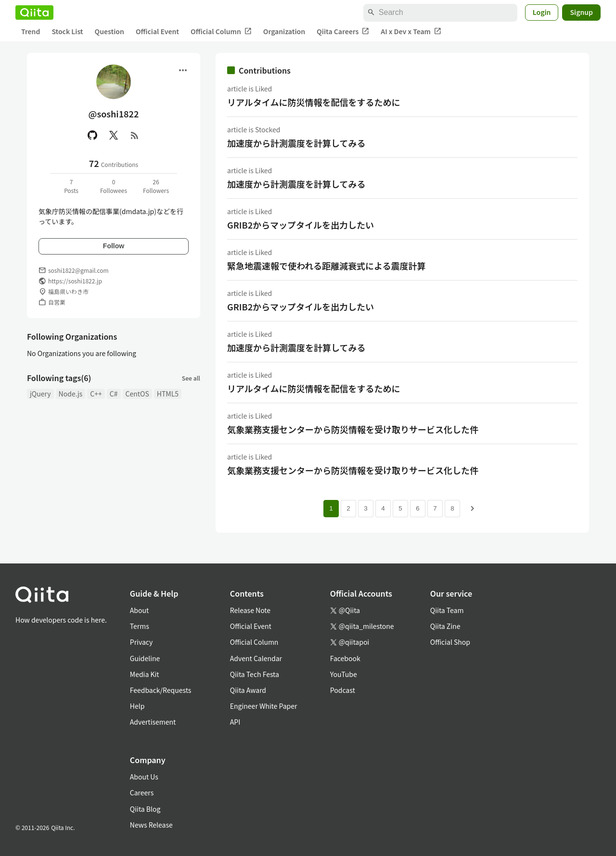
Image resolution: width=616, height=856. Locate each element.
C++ (96, 394)
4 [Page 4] (383, 508)
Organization (284, 31)
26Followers (156, 186)
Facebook (345, 658)
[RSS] (135, 135)
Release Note (250, 610)
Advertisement (153, 722)
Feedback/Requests (161, 690)
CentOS (137, 394)
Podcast (343, 690)
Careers (142, 792)
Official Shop (450, 642)
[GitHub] (92, 135)
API (235, 722)
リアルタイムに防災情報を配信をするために (314, 102)
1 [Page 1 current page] (331, 508)
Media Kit (145, 674)
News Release (151, 825)
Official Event (157, 31)
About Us (144, 777)
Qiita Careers (343, 32)
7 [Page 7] (435, 508)
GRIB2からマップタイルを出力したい (301, 225)
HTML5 (168, 394)
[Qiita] (34, 13)
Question (109, 31)
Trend (31, 31)
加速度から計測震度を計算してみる (296, 143)
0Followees (114, 186)
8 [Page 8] (452, 508)
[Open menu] (183, 70)
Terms (140, 626)
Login (542, 12)
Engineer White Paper (264, 706)
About (139, 610)
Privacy (141, 642)
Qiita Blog (145, 809)
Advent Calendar (256, 658)
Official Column (221, 32)
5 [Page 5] (400, 508)
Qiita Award (248, 690)
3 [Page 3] (366, 508)
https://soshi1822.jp (75, 281)
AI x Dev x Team (411, 32)
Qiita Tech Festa (255, 674)
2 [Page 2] (348, 508)
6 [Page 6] (417, 508)
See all (191, 378)
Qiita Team (447, 610)
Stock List (67, 31)
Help (137, 706)
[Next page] (473, 509)
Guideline (145, 658)
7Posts (71, 186)
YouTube (344, 674)
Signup (581, 12)
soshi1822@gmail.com (78, 270)
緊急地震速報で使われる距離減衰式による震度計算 (327, 266)
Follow (114, 246)
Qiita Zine (445, 626)
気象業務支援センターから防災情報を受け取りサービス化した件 (353, 429)
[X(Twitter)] (114, 135)
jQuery (40, 394)
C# (114, 394)
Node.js (71, 394)
